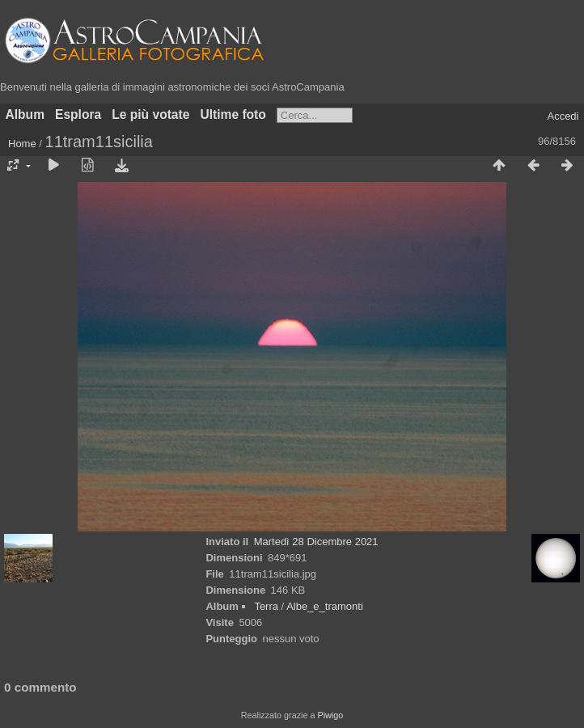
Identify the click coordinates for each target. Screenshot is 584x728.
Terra (266, 606)
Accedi (563, 116)
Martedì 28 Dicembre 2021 (316, 542)
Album (25, 114)
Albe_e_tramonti (325, 606)
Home (22, 144)
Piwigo (330, 715)
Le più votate (150, 114)
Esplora (78, 114)
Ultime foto (233, 114)
